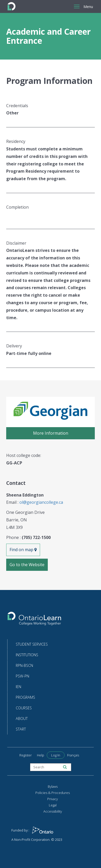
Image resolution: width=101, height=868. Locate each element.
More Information (51, 433)
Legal (53, 805)
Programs (25, 697)
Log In (56, 755)
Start (21, 729)
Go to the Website (27, 565)
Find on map (23, 550)
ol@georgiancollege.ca (41, 502)
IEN (18, 687)
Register (26, 755)
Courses (24, 708)
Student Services (32, 644)
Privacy (53, 799)
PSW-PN (22, 676)
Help (41, 755)
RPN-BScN (24, 665)
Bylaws (53, 786)
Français (73, 755)
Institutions (27, 655)
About (22, 719)
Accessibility (53, 811)
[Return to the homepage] (34, 620)
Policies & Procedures (53, 793)
